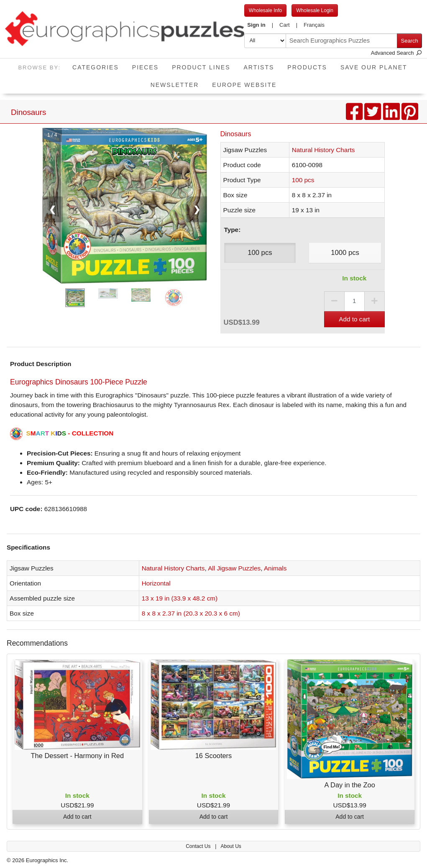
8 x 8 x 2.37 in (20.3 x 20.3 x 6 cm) (191, 613)
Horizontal (156, 583)
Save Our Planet (374, 67)
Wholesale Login (315, 10)
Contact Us (199, 846)
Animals (275, 568)
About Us (231, 846)
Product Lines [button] (201, 67)
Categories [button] (96, 67)
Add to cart (354, 319)
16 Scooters (214, 756)
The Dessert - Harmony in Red (77, 756)
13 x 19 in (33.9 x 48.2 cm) (180, 598)
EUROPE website (244, 85)
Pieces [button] (145, 67)
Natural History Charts (323, 150)
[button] (260, 25)
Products (307, 67)
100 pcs (303, 180)
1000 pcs (345, 253)
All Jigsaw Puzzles (234, 568)
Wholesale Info (265, 10)
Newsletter (175, 85)
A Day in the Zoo (349, 785)
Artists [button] (259, 67)
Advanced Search (396, 53)
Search (410, 41)
